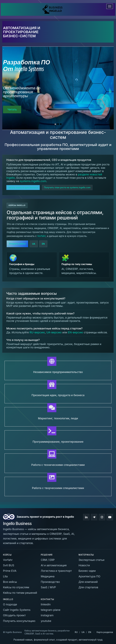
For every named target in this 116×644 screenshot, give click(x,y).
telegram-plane (51, 610)
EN (43, 244)
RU (76, 632)
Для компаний (88, 582)
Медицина (48, 576)
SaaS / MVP (48, 587)
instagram (47, 615)
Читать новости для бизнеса (23, 187)
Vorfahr (41, 236)
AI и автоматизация (54, 565)
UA (34, 244)
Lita (5, 576)
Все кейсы (10, 582)
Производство (50, 582)
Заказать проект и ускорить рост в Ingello (45, 517)
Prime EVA (10, 571)
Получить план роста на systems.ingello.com (67, 187)
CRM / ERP (48, 560)
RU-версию (37, 332)
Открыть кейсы (17, 244)
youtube (46, 621)
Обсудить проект (14, 615)
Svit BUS (9, 565)
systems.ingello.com (33, 181)
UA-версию (54, 332)
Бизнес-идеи (87, 571)
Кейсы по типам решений (20, 593)
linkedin (46, 604)
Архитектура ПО (89, 576)
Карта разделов (105, 632)
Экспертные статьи (91, 560)
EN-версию (76, 332)
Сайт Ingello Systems (17, 610)
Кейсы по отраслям (16, 587)
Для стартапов (88, 587)
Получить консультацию (19, 621)
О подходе (10, 604)
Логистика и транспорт (56, 571)
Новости (84, 565)
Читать (12, 109)
